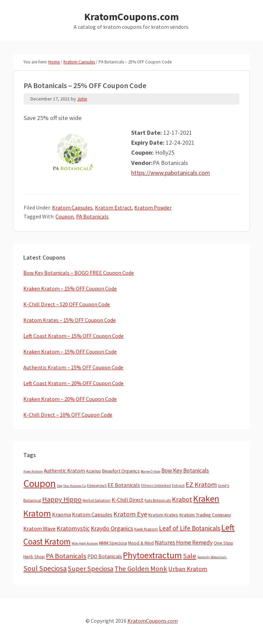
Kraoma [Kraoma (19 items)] (61, 514)
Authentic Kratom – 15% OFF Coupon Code (73, 367)
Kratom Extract (113, 207)
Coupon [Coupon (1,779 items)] (40, 483)
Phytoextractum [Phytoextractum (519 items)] (152, 555)
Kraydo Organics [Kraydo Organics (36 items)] (112, 528)
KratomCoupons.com (131, 16)
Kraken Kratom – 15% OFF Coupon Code (70, 288)
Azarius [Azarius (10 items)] (93, 471)
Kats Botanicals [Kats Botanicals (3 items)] (158, 500)
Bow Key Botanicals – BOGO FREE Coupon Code (79, 273)
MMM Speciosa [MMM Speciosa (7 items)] (113, 543)
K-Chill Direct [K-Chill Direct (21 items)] (128, 500)
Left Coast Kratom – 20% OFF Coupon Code (73, 383)
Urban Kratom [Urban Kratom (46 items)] (188, 569)
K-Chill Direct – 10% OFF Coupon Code (68, 415)
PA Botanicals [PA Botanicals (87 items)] (66, 556)
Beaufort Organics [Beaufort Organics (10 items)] (121, 471)
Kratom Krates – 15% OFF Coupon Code (70, 320)
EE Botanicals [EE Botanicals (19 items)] (124, 485)
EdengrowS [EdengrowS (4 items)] (97, 485)
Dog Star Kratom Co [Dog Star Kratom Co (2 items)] (71, 486)
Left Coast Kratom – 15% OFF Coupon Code (73, 336)
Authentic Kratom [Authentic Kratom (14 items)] (64, 471)
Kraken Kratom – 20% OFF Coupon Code (70, 399)
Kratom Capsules (72, 207)
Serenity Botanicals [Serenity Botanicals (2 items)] (212, 557)
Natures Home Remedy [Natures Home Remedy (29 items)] (184, 542)
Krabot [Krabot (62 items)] (182, 499)
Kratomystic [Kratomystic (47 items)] (73, 528)
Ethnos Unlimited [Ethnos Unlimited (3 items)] (156, 486)
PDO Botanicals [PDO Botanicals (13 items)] (105, 556)
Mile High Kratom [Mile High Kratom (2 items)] (85, 543)
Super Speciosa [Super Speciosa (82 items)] (91, 569)
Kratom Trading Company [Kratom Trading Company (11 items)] (205, 515)
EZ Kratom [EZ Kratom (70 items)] (201, 484)
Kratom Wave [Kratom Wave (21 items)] (39, 528)
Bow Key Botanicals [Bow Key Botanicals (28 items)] (185, 470)
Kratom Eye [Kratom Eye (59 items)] (130, 514)
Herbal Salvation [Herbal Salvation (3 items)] (97, 500)
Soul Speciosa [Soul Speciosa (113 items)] (45, 568)
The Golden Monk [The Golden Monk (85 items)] (141, 569)
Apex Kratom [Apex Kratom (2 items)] (33, 471)
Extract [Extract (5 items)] (178, 485)
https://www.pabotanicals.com (171, 173)
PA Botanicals (92, 216)
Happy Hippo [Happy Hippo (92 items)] (62, 499)
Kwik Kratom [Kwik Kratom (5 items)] (146, 529)
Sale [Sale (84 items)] (190, 556)
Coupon (65, 216)
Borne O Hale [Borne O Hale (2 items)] (151, 471)
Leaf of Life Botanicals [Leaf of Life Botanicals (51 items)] (190, 528)
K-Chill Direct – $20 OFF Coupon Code (67, 304)
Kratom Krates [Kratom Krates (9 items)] (163, 515)
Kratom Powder (153, 207)
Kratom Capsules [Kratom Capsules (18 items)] (92, 514)
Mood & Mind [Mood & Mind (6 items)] (141, 543)
